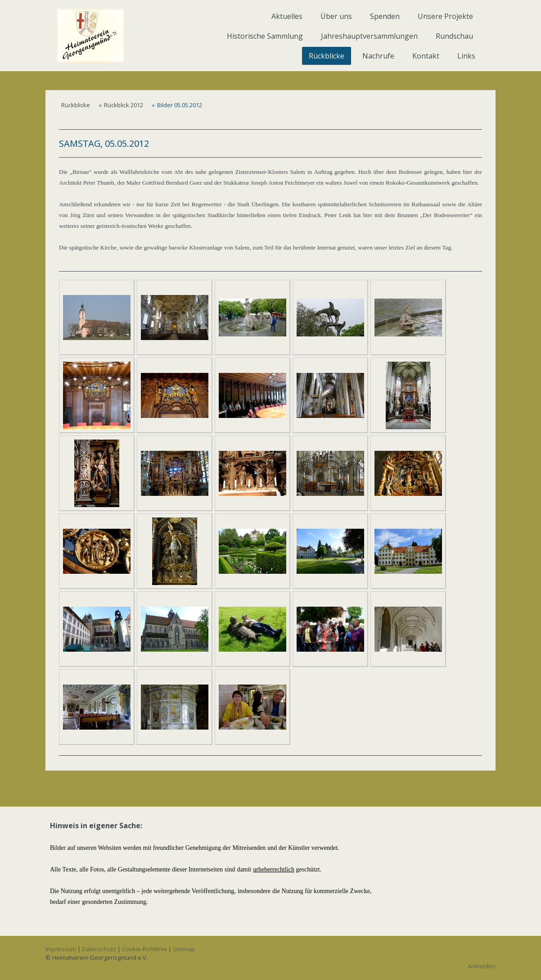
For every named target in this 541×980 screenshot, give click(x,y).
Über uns (336, 16)
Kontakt (426, 56)
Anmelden (482, 966)
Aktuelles (287, 16)
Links (466, 56)
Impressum (61, 949)
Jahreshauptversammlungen (369, 36)
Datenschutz (99, 949)
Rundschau (454, 36)
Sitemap (184, 949)
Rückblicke (327, 56)
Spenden (385, 16)
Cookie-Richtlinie (144, 949)
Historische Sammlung (265, 36)
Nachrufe (378, 56)
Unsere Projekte (445, 16)
